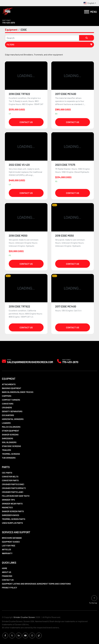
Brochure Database (12, 538)
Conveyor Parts (10, 480)
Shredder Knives (11, 515)
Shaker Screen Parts (13, 511)
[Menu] (87, 12)
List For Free (9, 546)
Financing (7, 576)
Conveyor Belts (10, 476)
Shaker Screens (10, 435)
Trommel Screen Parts (14, 519)
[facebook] (5, 635)
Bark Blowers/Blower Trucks (18, 392)
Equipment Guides (11, 542)
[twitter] (12, 635)
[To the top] (93, 600)
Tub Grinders (9, 458)
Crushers (7, 407)
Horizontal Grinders (13, 419)
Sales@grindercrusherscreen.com (30, 362)
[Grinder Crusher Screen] (14, 353)
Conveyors (8, 404)
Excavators (8, 415)
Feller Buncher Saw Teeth (16, 496)
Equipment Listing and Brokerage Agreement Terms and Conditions (36, 584)
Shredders (7, 438)
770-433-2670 (9, 23)
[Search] (42, 38)
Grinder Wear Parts (12, 504)
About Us (7, 572)
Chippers (7, 396)
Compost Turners (11, 400)
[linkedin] (19, 635)
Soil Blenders (9, 442)
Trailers (6, 450)
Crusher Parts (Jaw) (13, 492)
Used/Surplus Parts (12, 523)
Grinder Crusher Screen (24, 617)
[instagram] (32, 635)
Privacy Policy (10, 588)
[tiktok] (39, 635)
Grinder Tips (8, 500)
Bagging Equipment (12, 388)
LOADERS (6, 423)
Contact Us (26, 122)
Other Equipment (11, 431)
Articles (6, 549)
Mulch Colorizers (11, 427)
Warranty (7, 553)
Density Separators (12, 411)
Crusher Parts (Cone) (13, 484)
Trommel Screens (11, 454)
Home (5, 568)
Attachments (9, 384)
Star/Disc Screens (11, 446)
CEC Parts (7, 473)
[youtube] (25, 635)
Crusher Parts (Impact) (14, 488)
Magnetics (7, 507)
